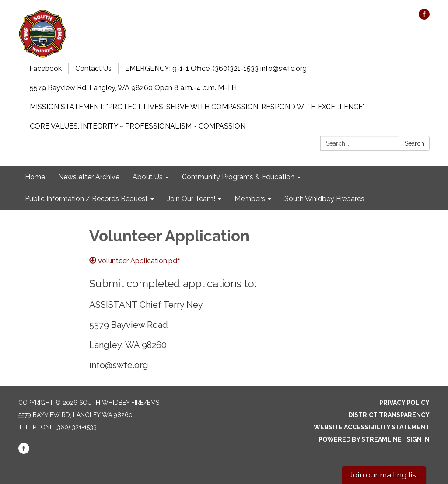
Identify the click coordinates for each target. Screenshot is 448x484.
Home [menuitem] (35, 177)
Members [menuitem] (250, 199)
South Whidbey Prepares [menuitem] (324, 199)
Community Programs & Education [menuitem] (238, 177)
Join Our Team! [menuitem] (191, 199)
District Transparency (389, 415)
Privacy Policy (404, 403)
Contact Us (93, 68)
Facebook (45, 68)
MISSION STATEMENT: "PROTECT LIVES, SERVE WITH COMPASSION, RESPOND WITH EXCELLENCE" (197, 107)
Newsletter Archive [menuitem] (89, 177)
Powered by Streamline (360, 439)
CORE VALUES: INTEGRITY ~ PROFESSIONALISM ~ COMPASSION (138, 126)
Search (414, 143)
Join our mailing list (384, 475)
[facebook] (424, 17)
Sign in (418, 439)
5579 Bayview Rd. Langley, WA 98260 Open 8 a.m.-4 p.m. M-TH (133, 88)
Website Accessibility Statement (372, 427)
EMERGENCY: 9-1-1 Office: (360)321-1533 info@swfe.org (216, 68)
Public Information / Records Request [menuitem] (86, 199)
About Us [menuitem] (148, 177)
